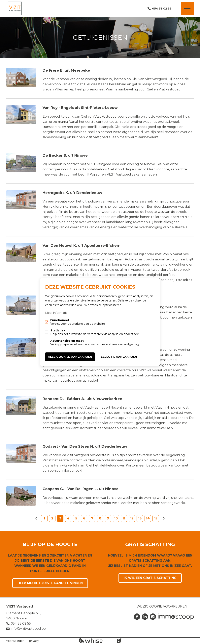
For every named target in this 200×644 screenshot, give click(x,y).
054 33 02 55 (162, 9)
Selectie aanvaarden (119, 357)
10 (116, 518)
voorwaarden (15, 641)
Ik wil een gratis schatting (150, 578)
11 (124, 518)
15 (156, 518)
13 (140, 518)
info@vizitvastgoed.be (28, 629)
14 (148, 518)
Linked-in (145, 617)
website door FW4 (119, 641)
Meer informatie (56, 313)
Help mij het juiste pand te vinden (50, 583)
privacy (34, 641)
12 (132, 518)
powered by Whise (95, 641)
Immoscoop (176, 617)
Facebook (137, 617)
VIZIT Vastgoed (20, 606)
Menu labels (187, 9)
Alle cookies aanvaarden (70, 357)
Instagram (153, 617)
